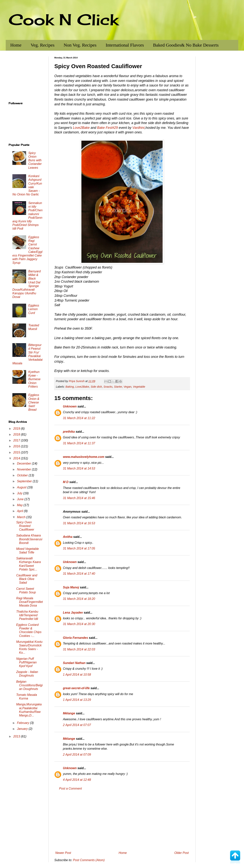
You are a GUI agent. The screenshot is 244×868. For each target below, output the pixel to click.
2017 (17, 440)
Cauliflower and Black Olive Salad (27, 579)
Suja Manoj (71, 587)
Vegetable (139, 387)
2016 (17, 446)
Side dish (96, 387)
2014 (17, 458)
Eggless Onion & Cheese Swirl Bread (34, 402)
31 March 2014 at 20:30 (79, 624)
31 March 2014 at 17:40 (79, 574)
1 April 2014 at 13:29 (77, 700)
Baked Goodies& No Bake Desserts (186, 45)
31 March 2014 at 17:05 (79, 548)
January (23, 729)
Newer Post (63, 853)
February (23, 723)
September (25, 481)
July (20, 493)
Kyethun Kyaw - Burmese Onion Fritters (34, 379)
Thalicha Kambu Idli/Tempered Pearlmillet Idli (27, 615)
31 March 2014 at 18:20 (79, 599)
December (24, 463)
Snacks (108, 387)
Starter (118, 387)
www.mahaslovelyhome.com (84, 457)
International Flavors (125, 45)
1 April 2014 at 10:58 (77, 675)
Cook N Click (63, 19)
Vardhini (138, 128)
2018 (17, 434)
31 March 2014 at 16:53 (79, 523)
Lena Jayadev (73, 613)
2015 (17, 452)
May (20, 505)
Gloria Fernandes (75, 638)
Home (16, 45)
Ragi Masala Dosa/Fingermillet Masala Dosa (29, 602)
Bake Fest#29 (107, 128)
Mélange (69, 713)
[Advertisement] (122, 821)
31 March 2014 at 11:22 (79, 418)
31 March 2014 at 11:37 (79, 443)
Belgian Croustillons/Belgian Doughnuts (29, 685)
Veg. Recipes (43, 45)
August (22, 487)
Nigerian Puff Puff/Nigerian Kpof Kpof (26, 662)
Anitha (68, 537)
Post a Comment (70, 789)
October (23, 475)
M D (66, 482)
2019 (17, 429)
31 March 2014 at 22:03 (79, 649)
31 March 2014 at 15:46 (79, 498)
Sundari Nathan (74, 663)
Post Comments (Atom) (89, 860)
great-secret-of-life (76, 688)
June (21, 499)
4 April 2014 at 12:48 (77, 780)
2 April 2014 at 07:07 (77, 725)
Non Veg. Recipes (80, 45)
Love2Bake (81, 128)
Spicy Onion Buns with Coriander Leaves (35, 160)
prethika (69, 432)
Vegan (127, 387)
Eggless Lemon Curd (34, 309)
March (22, 517)
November (24, 469)
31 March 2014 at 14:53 (79, 468)
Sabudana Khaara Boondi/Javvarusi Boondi (29, 539)
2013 (17, 736)
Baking (70, 387)
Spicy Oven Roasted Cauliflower (25, 526)
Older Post (181, 853)
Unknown (70, 406)
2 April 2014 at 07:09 (77, 755)
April (20, 511)
